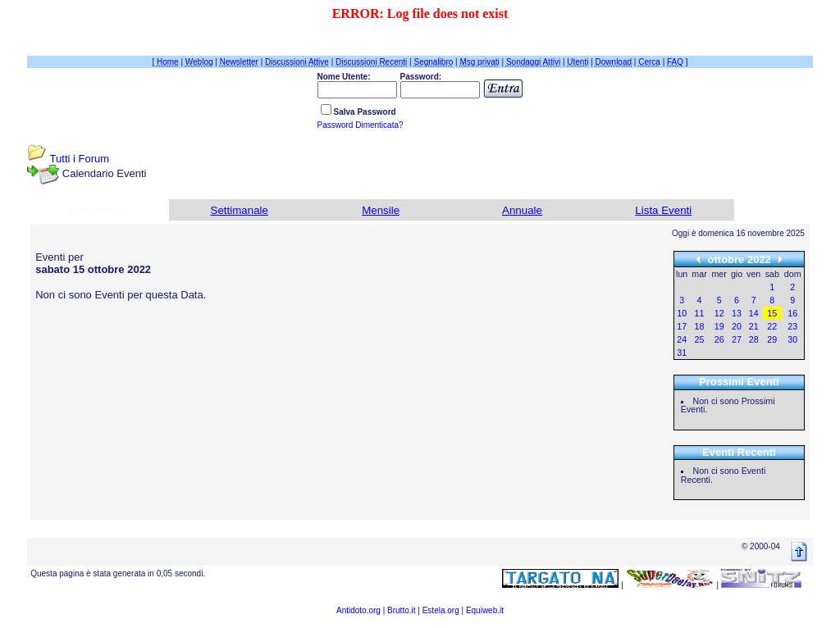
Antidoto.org (358, 610)
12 (719, 313)
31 (682, 353)
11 (700, 313)
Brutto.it (401, 610)
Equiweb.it (485, 610)
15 (772, 313)
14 (754, 313)
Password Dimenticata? (361, 125)
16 (792, 313)
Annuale (522, 210)
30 (792, 339)
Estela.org (441, 610)
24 (682, 339)
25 (700, 339)
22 (772, 326)
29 (772, 339)
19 (719, 326)
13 (737, 313)
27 (737, 339)
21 (754, 326)
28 (754, 339)
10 (682, 313)
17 (682, 326)
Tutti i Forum (80, 159)
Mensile (381, 210)
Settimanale (240, 210)
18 (700, 326)
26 (719, 339)
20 (737, 326)
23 (792, 326)
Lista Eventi (663, 210)
